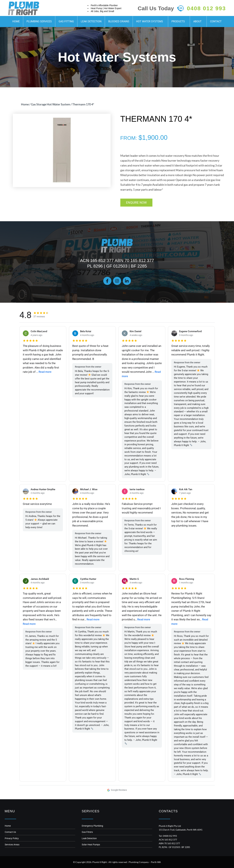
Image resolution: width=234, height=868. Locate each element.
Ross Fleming (187, 579)
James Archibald (41, 579)
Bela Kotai (86, 331)
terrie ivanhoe (138, 489)
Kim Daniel (136, 331)
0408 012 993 (206, 8)
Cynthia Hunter (89, 579)
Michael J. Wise (89, 489)
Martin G (135, 579)
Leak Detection (91, 21)
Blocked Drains (119, 21)
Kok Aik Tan (186, 489)
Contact (216, 21)
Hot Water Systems (150, 22)
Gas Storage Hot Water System (51, 104)
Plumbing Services (39, 21)
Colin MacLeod (39, 331)
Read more (45, 372)
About (198, 22)
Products (179, 22)
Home (16, 21)
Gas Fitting (66, 21)
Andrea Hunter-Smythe (44, 489)
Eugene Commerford (191, 331)
